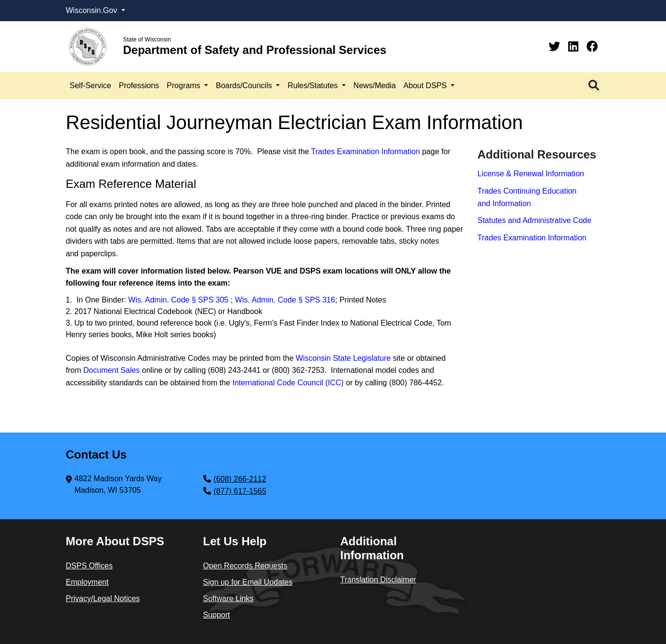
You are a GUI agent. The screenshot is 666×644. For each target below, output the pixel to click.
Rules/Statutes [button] (314, 85)
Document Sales (111, 370)
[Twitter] (556, 46)
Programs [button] (184, 85)
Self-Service (91, 85)
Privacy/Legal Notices (103, 598)
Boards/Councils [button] (245, 85)
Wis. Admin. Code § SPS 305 (179, 300)
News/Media (375, 85)
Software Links (229, 598)
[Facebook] (592, 46)
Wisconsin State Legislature (343, 358)
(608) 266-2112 (240, 479)
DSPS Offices (90, 566)
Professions (139, 85)
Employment (87, 582)
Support (217, 615)
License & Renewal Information (531, 174)
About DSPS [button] (426, 85)
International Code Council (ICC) (288, 383)
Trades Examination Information (366, 151)
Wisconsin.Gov (93, 10)
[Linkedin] (575, 46)
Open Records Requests (245, 566)
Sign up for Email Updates (248, 582)
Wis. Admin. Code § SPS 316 (285, 300)
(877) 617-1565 (240, 491)
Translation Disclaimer (379, 580)
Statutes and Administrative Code (535, 220)
